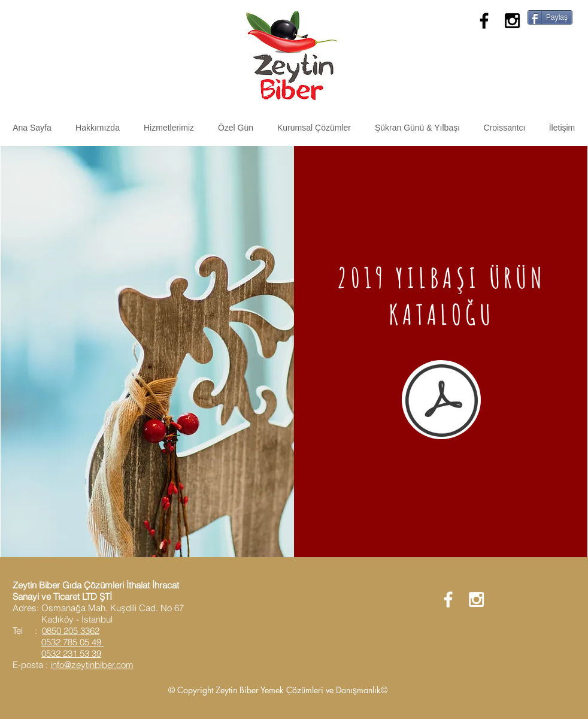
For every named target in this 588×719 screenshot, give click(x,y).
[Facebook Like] (557, 41)
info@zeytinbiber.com (92, 665)
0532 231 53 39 (71, 653)
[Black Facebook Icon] (484, 21)
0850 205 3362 (71, 631)
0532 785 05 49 (72, 642)
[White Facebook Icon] (448, 599)
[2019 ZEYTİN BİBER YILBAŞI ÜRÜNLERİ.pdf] (442, 402)
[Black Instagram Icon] (512, 21)
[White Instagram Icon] (476, 599)
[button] (169, 128)
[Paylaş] (550, 17)
